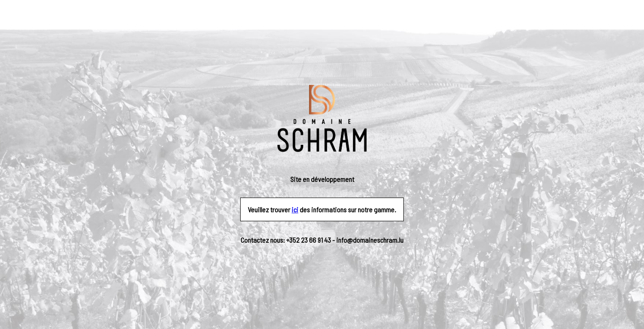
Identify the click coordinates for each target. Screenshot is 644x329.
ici (295, 209)
